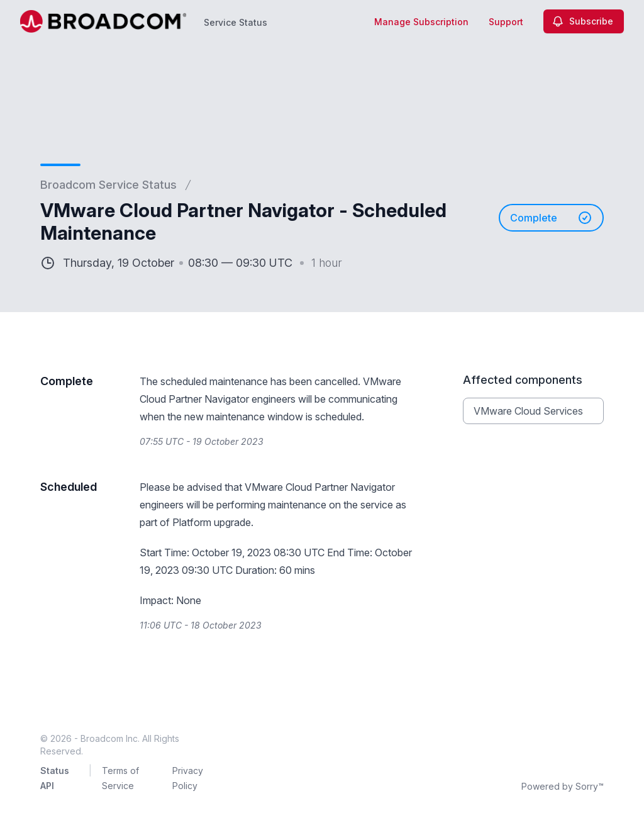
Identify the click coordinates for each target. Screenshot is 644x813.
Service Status (236, 22)
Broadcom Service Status (108, 185)
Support (506, 22)
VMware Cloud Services (528, 411)
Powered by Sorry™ (563, 786)
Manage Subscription (421, 22)
